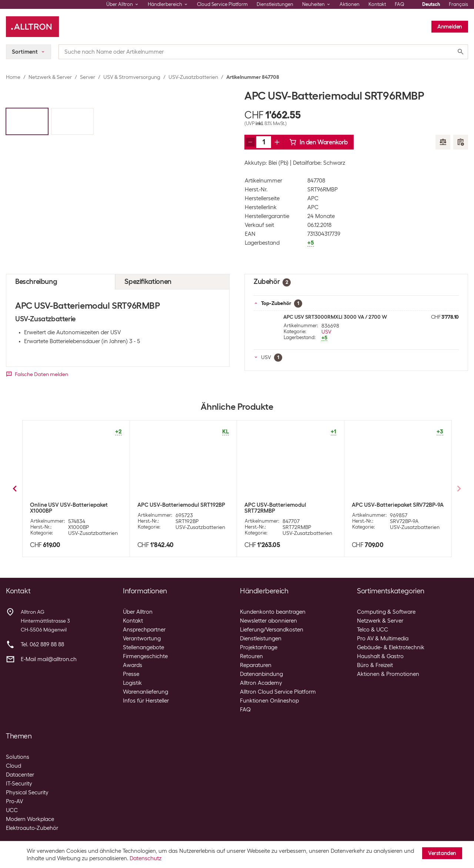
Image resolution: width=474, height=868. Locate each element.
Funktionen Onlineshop (269, 701)
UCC (12, 810)
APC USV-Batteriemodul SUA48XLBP (61, 508)
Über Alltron (138, 612)
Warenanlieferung (146, 692)
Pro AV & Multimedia (383, 639)
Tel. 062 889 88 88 (42, 644)
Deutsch (431, 4)
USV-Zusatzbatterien (193, 77)
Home (13, 77)
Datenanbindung (261, 674)
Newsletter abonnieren (268, 621)
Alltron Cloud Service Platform (278, 692)
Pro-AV (14, 801)
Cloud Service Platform (222, 4)
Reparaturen (256, 665)
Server (88, 77)
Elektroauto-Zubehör (32, 828)
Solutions (18, 757)
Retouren (251, 656)
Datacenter (20, 775)
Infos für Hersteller (146, 701)
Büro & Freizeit (375, 665)
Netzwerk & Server (50, 77)
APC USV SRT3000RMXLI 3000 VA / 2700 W (335, 317)
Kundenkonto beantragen (273, 612)
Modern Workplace (30, 819)
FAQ (400, 4)
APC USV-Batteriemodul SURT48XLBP (168, 508)
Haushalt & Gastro (380, 656)
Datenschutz (146, 858)
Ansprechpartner (144, 630)
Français (458, 4)
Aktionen (350, 4)
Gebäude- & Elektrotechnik (391, 647)
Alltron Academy (261, 683)
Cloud (14, 766)
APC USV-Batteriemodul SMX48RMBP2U (275, 508)
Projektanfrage (259, 647)
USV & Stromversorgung (132, 77)
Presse (131, 674)
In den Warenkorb (318, 142)
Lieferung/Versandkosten (272, 630)
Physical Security (27, 792)
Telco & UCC (373, 630)
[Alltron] (32, 27)
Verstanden (442, 853)
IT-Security (19, 784)
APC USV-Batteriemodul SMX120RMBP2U (383, 508)
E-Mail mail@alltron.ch (49, 659)
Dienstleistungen (275, 4)
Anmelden (450, 27)
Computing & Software (386, 612)
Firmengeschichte (145, 656)
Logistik (132, 683)
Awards (133, 665)
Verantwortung (142, 639)
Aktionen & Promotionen (388, 674)
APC (313, 198)
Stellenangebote (143, 647)
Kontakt (377, 4)
